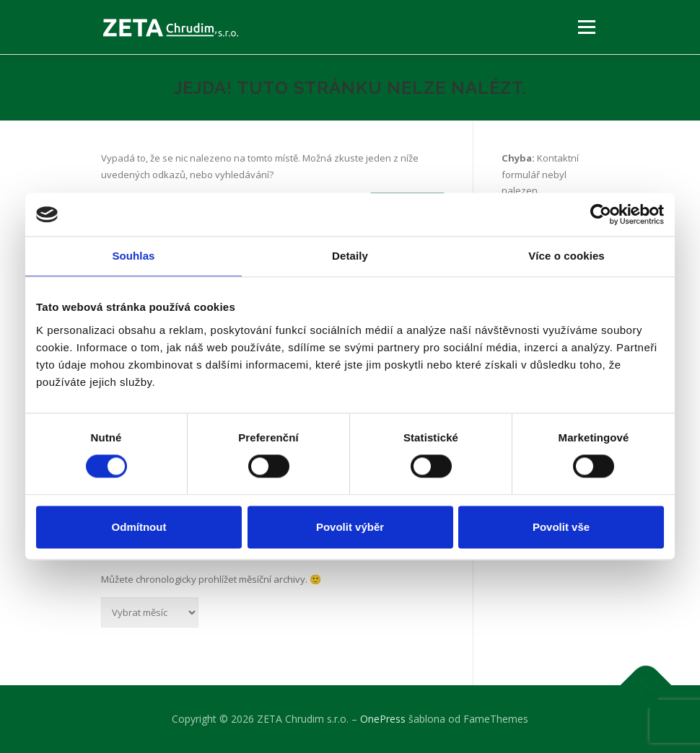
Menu (586, 27)
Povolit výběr (350, 527)
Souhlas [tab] (133, 256)
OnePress (383, 719)
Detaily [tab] (350, 256)
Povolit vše (561, 527)
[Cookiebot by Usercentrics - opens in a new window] (601, 214)
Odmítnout (139, 527)
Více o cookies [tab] (566, 256)
